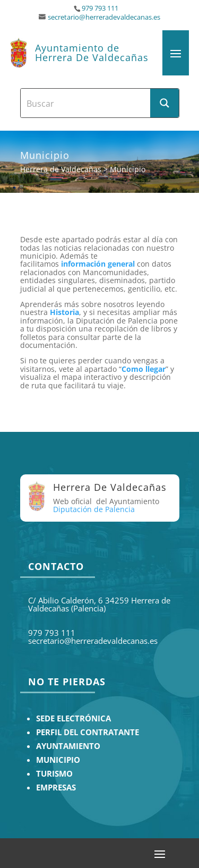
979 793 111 (100, 8)
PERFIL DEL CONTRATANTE (88, 732)
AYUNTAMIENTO (68, 746)
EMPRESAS (56, 788)
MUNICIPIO (58, 760)
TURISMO (54, 774)
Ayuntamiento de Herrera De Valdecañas (92, 53)
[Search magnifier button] (165, 103)
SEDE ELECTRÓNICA (73, 718)
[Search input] (86, 103)
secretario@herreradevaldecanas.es (104, 17)
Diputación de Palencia (94, 509)
